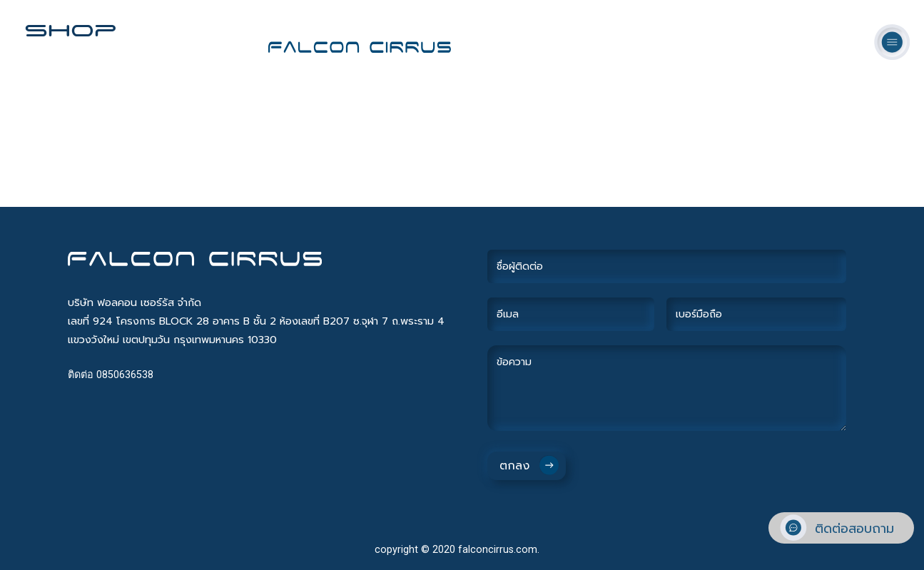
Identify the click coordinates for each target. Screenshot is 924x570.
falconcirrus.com (498, 550)
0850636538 (125, 375)
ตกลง (514, 466)
